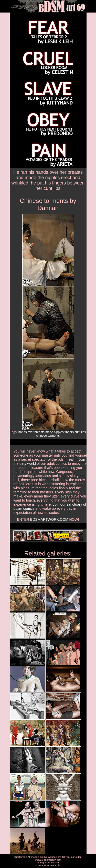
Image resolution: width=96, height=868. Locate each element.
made (49, 432)
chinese (42, 436)
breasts (39, 432)
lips (83, 432)
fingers (69, 432)
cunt (77, 432)
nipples (59, 432)
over (31, 432)
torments (54, 436)
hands (23, 432)
